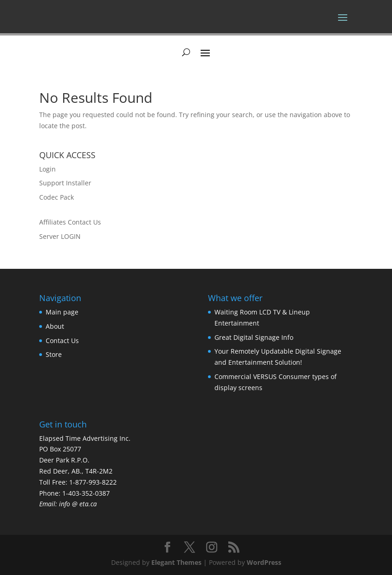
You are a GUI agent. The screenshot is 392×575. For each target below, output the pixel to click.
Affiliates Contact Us (70, 222)
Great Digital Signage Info (254, 337)
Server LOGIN (60, 236)
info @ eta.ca (78, 504)
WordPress (264, 562)
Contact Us (62, 341)
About (55, 326)
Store (54, 354)
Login (48, 169)
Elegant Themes (176, 562)
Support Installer (65, 183)
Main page (62, 312)
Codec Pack (56, 197)
